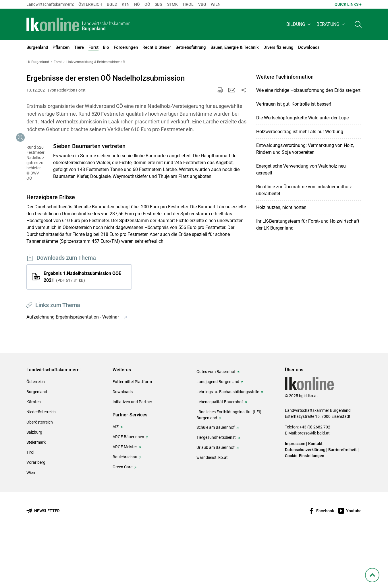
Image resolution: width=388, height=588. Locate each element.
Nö (137, 4)
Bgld (112, 4)
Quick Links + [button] (348, 4)
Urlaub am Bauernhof (216, 501)
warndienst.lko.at (212, 511)
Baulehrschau (125, 510)
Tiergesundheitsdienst (216, 491)
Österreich (90, 4)
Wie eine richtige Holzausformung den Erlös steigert (308, 90)
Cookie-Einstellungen (305, 509)
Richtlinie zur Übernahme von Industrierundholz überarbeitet (304, 190)
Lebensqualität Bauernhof (220, 455)
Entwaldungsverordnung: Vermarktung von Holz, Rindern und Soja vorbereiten (305, 149)
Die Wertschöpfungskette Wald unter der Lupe (302, 118)
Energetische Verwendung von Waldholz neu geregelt (301, 169)
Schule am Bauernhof (216, 481)
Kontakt (315, 497)
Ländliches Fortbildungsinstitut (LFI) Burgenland (229, 468)
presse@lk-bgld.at (314, 486)
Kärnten (34, 455)
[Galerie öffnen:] (79, 183)
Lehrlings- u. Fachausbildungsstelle (228, 445)
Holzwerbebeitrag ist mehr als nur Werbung (300, 132)
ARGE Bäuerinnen (128, 490)
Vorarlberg (36, 516)
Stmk (172, 4)
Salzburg (34, 486)
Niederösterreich (41, 465)
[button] (299, 25)
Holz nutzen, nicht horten (281, 207)
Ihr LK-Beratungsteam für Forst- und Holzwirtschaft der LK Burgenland (308, 225)
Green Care (122, 520)
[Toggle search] (358, 25)
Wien (216, 4)
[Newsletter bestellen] (43, 564)
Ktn (126, 4)
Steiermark (36, 496)
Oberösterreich (40, 476)
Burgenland (37, 445)
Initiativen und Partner (132, 455)
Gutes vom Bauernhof (216, 425)
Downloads (123, 445)
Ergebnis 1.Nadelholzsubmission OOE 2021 (82, 330)
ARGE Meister (125, 500)
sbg (159, 4)
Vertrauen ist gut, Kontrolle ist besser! (294, 104)
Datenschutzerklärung (305, 503)
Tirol (188, 4)
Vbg (202, 4)
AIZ (116, 480)
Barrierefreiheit (342, 503)
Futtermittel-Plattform (132, 435)
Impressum (295, 497)
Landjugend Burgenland (218, 435)
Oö (147, 4)
